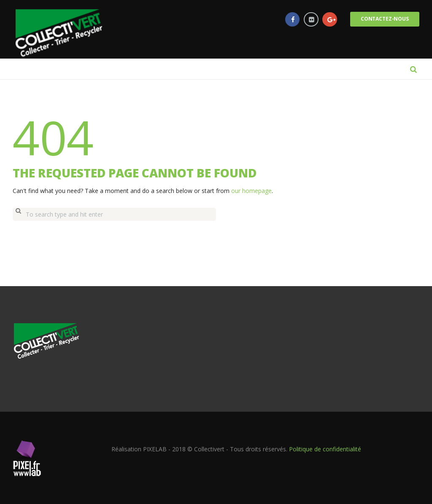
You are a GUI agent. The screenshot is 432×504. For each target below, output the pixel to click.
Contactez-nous (384, 19)
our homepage (251, 191)
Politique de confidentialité (325, 448)
